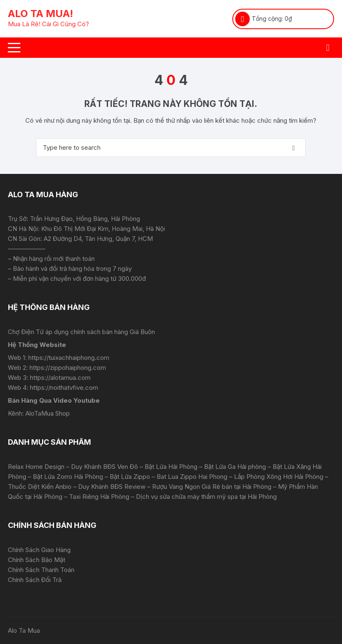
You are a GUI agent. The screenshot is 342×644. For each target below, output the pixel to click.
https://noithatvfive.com (64, 388)
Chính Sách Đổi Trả (35, 580)
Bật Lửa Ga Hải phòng (235, 467)
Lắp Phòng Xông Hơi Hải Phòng (279, 477)
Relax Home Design (36, 467)
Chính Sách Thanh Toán (41, 570)
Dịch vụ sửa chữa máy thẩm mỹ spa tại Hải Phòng (206, 497)
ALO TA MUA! (41, 14)
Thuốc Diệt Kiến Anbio (40, 487)
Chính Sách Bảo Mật (37, 560)
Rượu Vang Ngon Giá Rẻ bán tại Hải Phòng (212, 487)
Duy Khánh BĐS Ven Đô (105, 467)
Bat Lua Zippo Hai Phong (192, 477)
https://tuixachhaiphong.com (69, 358)
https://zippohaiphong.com (68, 368)
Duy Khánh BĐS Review (112, 487)
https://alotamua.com (60, 378)
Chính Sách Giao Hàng (39, 550)
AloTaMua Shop (48, 413)
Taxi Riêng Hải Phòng (99, 497)
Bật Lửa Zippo (130, 477)
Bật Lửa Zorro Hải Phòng (68, 477)
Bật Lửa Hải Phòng (171, 467)
